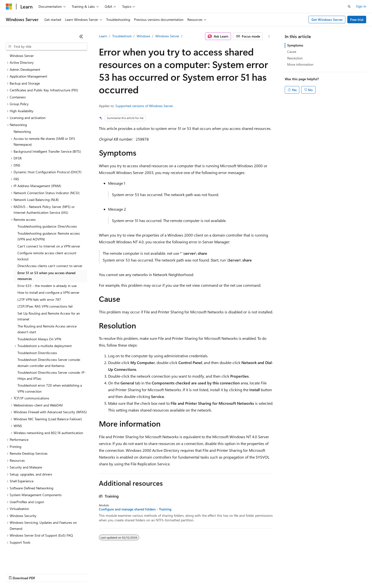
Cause (292, 52)
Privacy (106, 573)
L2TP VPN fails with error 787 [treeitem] (39, 285)
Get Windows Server (327, 20)
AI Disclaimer (16, 573)
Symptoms (295, 45)
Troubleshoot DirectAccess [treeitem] (37, 339)
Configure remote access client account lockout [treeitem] (47, 242)
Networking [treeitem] (22, 117)
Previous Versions (44, 573)
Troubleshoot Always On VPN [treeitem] (39, 325)
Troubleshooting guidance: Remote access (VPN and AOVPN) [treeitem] (49, 222)
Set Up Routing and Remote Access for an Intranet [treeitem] (49, 302)
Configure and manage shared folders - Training (135, 509)
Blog (66, 573)
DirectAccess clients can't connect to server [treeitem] (50, 252)
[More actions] (269, 36)
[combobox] (47, 47)
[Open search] (349, 7)
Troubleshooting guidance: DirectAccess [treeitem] (47, 212)
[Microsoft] (9, 7)
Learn (103, 36)
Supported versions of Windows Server (144, 106)
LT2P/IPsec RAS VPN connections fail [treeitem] (45, 292)
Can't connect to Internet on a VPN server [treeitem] (49, 232)
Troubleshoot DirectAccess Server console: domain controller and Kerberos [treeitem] (49, 349)
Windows (143, 36)
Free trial (357, 20)
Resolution (295, 58)
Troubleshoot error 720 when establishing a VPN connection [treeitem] (50, 374)
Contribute (87, 573)
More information (300, 64)
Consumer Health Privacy (139, 573)
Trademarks (201, 573)
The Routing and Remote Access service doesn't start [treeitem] (47, 315)
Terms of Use (177, 573)
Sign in (361, 6)
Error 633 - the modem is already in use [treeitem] (47, 272)
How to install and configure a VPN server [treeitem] (48, 278)
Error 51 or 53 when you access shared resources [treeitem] (46, 262)
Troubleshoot (122, 36)
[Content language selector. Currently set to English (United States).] (28, 562)
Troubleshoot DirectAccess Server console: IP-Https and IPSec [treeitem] (52, 361)
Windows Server (167, 36)
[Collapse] (81, 36)
